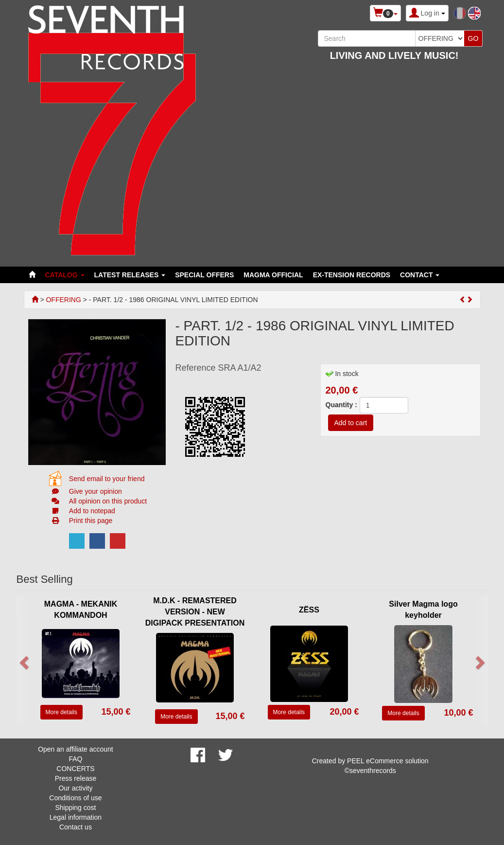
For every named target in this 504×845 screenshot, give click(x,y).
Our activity (75, 788)
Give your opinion (96, 491)
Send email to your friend (107, 479)
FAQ (75, 759)
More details (61, 712)
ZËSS (309, 610)
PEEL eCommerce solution (388, 761)
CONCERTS (75, 769)
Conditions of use (75, 798)
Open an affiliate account (76, 749)
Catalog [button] (65, 275)
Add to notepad (92, 511)
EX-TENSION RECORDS (352, 275)
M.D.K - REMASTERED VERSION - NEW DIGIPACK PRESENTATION (195, 612)
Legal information (76, 817)
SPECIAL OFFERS (204, 275)
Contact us (76, 827)
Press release (76, 778)
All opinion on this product (108, 501)
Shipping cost (75, 808)
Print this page (91, 521)
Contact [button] (420, 275)
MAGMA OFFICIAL (273, 275)
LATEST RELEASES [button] (130, 275)
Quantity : (341, 405)
